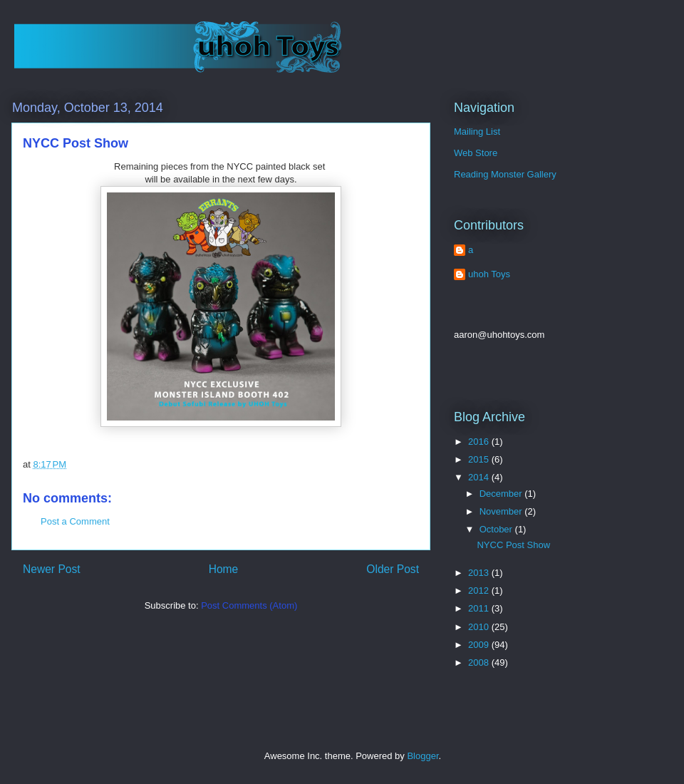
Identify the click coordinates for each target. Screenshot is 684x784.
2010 (480, 627)
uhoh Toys (489, 274)
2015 (480, 459)
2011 (480, 608)
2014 (480, 477)
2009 (480, 645)
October (497, 529)
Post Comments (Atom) (249, 605)
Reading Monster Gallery (505, 174)
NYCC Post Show (513, 545)
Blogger (423, 756)
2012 (480, 590)
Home (224, 569)
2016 (480, 442)
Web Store (476, 153)
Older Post (393, 569)
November (502, 511)
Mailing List (477, 131)
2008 (480, 662)
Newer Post (52, 569)
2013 (480, 573)
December (502, 494)
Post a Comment (75, 521)
